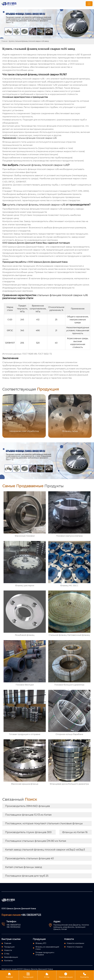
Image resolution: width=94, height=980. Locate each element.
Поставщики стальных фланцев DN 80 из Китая (36, 841)
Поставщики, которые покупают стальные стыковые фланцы (44, 823)
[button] (87, 416)
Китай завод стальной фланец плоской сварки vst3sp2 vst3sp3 (45, 850)
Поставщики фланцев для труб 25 (27, 876)
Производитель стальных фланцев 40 (29, 858)
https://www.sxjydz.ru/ (14, 256)
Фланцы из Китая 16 (75, 832)
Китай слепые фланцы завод (24, 867)
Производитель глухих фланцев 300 (28, 832)
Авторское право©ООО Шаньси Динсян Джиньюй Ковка (27, 969)
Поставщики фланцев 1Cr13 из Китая (28, 815)
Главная (4, 41)
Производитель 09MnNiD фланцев (27, 806)
